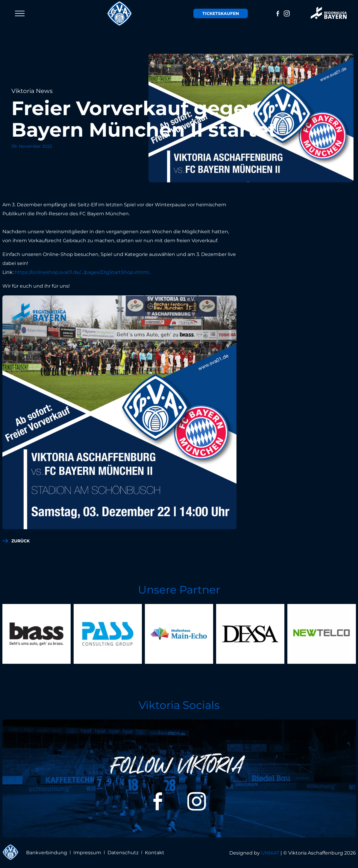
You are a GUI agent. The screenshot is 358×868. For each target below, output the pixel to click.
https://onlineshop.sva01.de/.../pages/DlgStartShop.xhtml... (83, 272)
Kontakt (155, 853)
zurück (21, 541)
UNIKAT (270, 853)
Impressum (87, 853)
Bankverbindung (47, 853)
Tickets (221, 13)
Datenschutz (123, 853)
